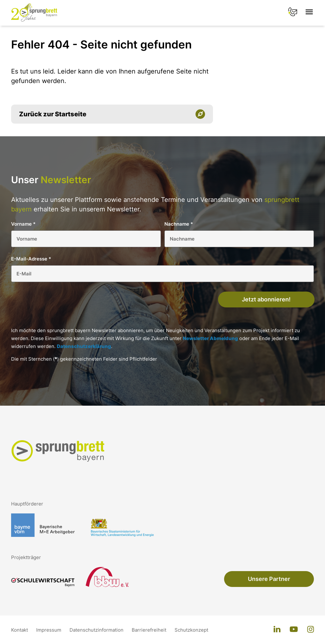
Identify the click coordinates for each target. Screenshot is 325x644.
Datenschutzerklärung (84, 346)
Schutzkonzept (191, 630)
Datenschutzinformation (97, 630)
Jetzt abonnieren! (266, 299)
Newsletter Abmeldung (210, 338)
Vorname (23, 224)
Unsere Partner (269, 579)
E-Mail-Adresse (31, 259)
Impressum (49, 630)
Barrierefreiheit (150, 630)
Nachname (179, 224)
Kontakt (20, 630)
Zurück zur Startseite (53, 114)
